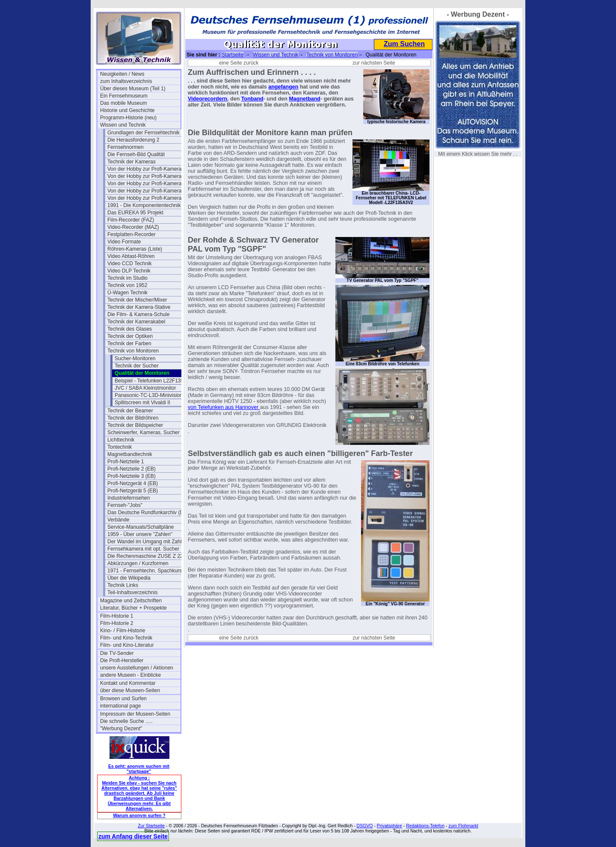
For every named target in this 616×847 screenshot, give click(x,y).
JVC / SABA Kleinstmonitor (145, 388)
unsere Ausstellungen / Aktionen (137, 668)
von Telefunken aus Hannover (224, 407)
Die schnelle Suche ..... (126, 721)
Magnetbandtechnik (130, 454)
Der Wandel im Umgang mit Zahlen (147, 542)
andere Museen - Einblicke (130, 675)
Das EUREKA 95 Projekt (135, 213)
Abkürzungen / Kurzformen (138, 563)
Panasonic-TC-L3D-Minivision (149, 395)
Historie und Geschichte (127, 110)
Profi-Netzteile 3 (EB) (132, 476)
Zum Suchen (404, 44)
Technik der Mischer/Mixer (137, 300)
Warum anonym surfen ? (139, 815)
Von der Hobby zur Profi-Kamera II (147, 184)
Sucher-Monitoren (135, 358)
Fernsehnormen (126, 147)
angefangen (283, 87)
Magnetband (305, 99)
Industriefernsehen (129, 498)
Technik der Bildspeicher (135, 425)
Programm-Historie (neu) (128, 118)
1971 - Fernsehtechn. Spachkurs (145, 571)
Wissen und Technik (123, 125)
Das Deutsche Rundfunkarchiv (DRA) (148, 512)
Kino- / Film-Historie (123, 631)
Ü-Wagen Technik (127, 293)
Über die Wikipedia (129, 578)
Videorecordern (207, 99)
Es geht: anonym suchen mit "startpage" (139, 769)
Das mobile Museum (123, 103)
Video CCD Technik (130, 264)
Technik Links (123, 585)
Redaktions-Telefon (425, 826)
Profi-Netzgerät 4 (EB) (133, 483)
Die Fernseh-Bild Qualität (136, 154)
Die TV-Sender (117, 653)
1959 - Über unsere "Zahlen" (140, 534)
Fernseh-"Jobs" (125, 505)
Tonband (252, 99)
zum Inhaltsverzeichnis (126, 81)
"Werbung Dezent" (121, 729)
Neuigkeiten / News (122, 74)
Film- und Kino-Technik (126, 638)
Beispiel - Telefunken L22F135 (149, 381)
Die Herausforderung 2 (133, 140)
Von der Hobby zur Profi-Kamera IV (148, 198)
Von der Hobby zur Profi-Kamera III (147, 191)
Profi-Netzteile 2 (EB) (132, 469)
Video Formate (124, 242)
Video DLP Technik (129, 271)
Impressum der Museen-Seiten (135, 714)
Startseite (232, 55)
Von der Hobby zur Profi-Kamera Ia (147, 176)
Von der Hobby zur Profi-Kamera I (146, 169)
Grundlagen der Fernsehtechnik (144, 133)
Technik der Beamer (130, 411)
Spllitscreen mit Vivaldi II (142, 403)
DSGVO (365, 826)
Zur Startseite (151, 826)
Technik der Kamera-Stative (139, 307)
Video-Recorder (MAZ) (133, 227)
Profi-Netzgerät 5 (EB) (133, 491)
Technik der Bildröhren (133, 418)
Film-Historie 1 (117, 616)
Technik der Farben (129, 344)
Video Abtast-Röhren (131, 256)
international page (120, 706)
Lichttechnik (121, 440)
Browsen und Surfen (123, 699)
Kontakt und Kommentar (128, 683)
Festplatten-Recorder (132, 234)
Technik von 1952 (127, 285)
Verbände (118, 520)
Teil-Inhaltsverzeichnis (132, 592)
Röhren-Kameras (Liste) (135, 249)
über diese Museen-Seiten (130, 690)
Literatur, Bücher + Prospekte (133, 608)
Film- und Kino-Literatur (127, 645)
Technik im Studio (127, 278)
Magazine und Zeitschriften (131, 601)
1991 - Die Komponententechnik (144, 205)
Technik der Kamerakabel (136, 322)
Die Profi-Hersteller (122, 660)
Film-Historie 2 (117, 623)
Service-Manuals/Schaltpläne (141, 527)
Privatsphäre (389, 826)
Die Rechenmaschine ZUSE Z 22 (145, 556)
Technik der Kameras (132, 162)
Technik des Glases (130, 329)
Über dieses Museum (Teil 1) (133, 89)
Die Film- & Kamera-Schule (138, 314)
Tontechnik (120, 447)
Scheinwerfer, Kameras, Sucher (144, 432)
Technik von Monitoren (133, 351)
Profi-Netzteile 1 (126, 462)
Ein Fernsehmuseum (124, 96)
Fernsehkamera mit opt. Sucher (143, 549)
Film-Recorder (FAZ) (131, 220)
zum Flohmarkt (463, 826)
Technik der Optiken (130, 336)
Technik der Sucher (137, 366)
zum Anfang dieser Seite (133, 836)
